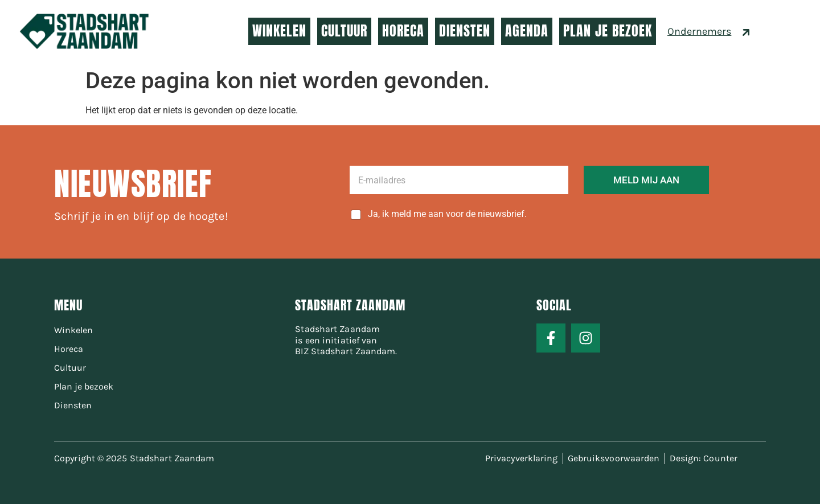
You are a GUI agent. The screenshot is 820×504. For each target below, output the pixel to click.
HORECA (403, 31)
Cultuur (70, 368)
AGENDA (527, 31)
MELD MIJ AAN (646, 180)
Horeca (69, 349)
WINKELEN (279, 31)
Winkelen (73, 330)
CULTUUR (344, 31)
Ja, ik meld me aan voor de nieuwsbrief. (447, 214)
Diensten (73, 405)
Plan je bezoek (84, 386)
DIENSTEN (465, 31)
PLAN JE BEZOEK (608, 31)
